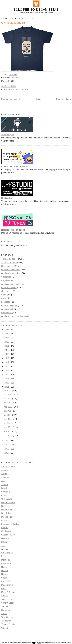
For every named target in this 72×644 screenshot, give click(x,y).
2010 (7, 441)
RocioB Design (8, 592)
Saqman (5, 606)
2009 (7, 445)
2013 (7, 379)
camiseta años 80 (10, 305)
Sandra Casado (8, 603)
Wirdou (5, 628)
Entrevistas (7, 313)
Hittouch (5, 538)
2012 (7, 383)
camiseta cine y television (13, 316)
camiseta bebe (8, 309)
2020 (7, 350)
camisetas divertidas (11, 270)
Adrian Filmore (8, 467)
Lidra (4, 556)
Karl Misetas (7, 553)
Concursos (6, 291)
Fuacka (5, 528)
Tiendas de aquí (21, 89)
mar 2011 (8, 427)
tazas (4, 298)
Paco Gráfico (7, 581)
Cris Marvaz (7, 499)
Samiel (4, 596)
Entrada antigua (63, 99)
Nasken (5, 574)
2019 (7, 354)
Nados (4, 567)
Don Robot (6, 513)
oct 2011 (8, 399)
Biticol (4, 488)
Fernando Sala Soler (11, 524)
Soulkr (4, 614)
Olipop (4, 578)
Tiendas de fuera (9, 263)
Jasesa (5, 549)
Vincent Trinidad (9, 624)
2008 (7, 449)
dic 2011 (8, 390)
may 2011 (9, 419)
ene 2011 (8, 435)
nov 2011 (8, 395)
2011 (7, 387)
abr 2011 (8, 423)
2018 (7, 358)
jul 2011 (8, 411)
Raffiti (4, 589)
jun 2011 (8, 415)
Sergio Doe (6, 610)
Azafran (5, 485)
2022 (7, 342)
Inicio (39, 99)
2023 (7, 338)
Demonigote (7, 510)
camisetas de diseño (11, 284)
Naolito (4, 571)
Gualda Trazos (8, 535)
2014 (7, 375)
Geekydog (6, 531)
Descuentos (7, 266)
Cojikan (5, 495)
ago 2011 (8, 407)
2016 (7, 366)
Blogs (4, 295)
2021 (7, 346)
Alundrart (5, 477)
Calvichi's (6, 492)
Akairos (5, 470)
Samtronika (6, 599)
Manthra (15, 78)
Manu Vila (6, 560)
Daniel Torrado (8, 503)
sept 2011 (9, 403)
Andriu (4, 481)
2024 (7, 334)
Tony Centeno (8, 617)
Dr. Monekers (7, 517)
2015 (7, 370)
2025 (7, 330)
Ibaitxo (4, 542)
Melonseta (6, 563)
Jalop (4, 546)
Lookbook (6, 302)
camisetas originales (11, 273)
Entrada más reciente (11, 99)
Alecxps (5, 474)
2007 (7, 453)
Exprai (4, 520)
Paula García (7, 585)
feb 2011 (8, 431)
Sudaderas (7, 277)
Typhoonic (6, 621)
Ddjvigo (5, 506)
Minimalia (13, 75)
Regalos (5, 280)
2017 (7, 362)
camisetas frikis (9, 288)
